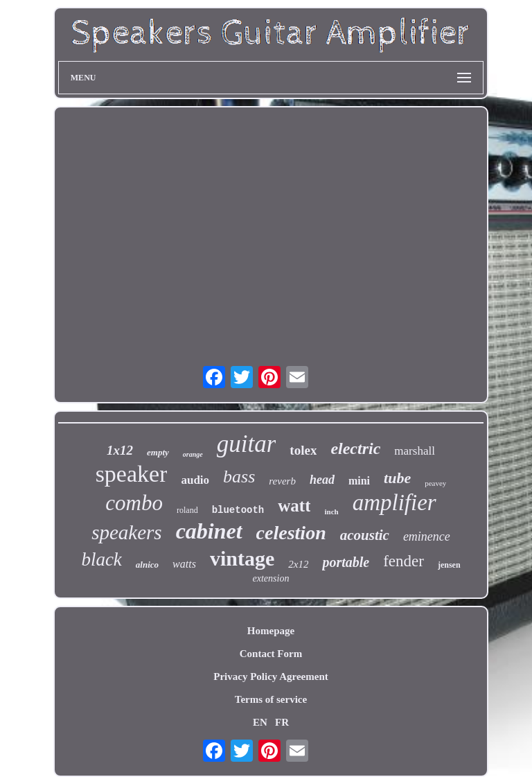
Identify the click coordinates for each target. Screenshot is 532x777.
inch (331, 512)
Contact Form (271, 654)
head (322, 480)
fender (404, 561)
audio (195, 480)
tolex (303, 450)
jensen (449, 565)
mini (359, 481)
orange (193, 454)
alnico (147, 565)
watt (294, 506)
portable (346, 562)
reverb (282, 481)
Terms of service (271, 699)
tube (397, 478)
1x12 (120, 450)
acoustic (365, 535)
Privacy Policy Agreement (271, 676)
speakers (126, 532)
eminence (427, 536)
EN (260, 722)
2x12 (298, 564)
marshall (415, 451)
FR (282, 722)
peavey (435, 483)
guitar (247, 444)
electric (355, 448)
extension (271, 578)
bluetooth (238, 510)
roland (187, 510)
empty (158, 452)
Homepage (271, 631)
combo (134, 503)
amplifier (394, 503)
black (101, 559)
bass (239, 477)
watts (184, 564)
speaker (132, 474)
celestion (291, 533)
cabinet (209, 531)
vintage (242, 558)
